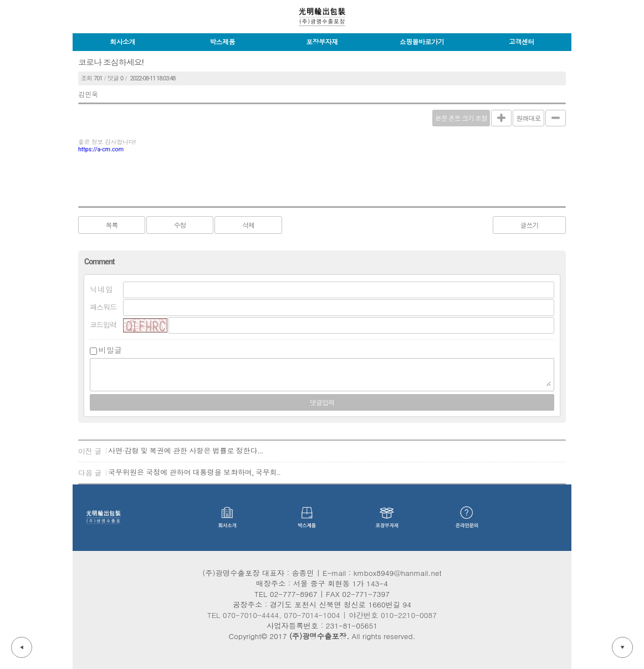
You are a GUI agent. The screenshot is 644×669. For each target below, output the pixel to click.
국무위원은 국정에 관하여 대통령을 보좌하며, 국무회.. (195, 473)
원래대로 (529, 119)
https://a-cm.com (101, 149)
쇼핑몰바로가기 (422, 42)
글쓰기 (530, 226)
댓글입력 (322, 403)
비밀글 (110, 350)
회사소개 (122, 42)
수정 (180, 226)
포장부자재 (322, 42)
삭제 (248, 226)
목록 (112, 226)
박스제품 (222, 42)
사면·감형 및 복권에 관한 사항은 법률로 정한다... (186, 451)
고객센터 (522, 42)
